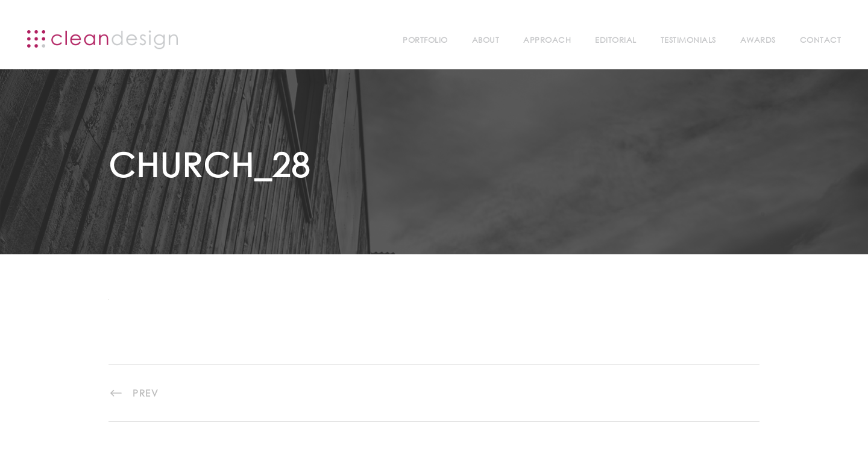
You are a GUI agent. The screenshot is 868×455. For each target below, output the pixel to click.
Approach (547, 40)
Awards (758, 40)
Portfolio (425, 40)
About (486, 40)
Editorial (616, 40)
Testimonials (688, 40)
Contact (821, 40)
